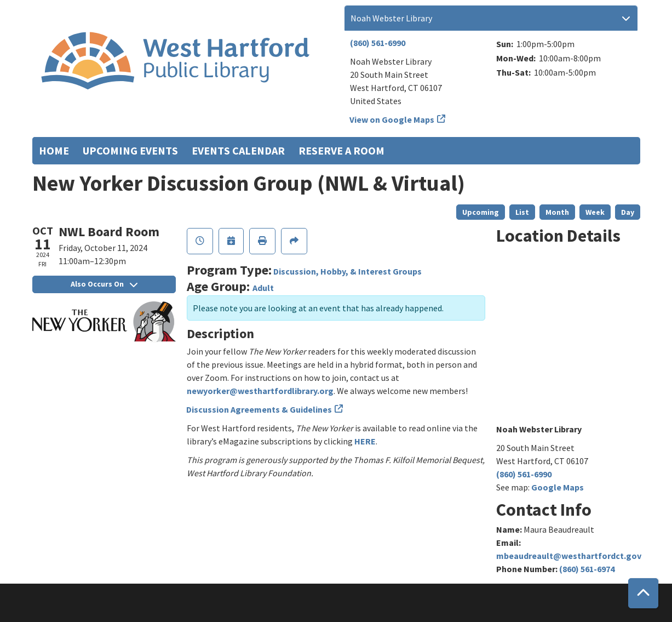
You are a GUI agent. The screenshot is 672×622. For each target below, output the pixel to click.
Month (557, 212)
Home (54, 150)
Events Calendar (238, 150)
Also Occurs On (104, 284)
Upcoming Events (130, 150)
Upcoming (481, 212)
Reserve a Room (341, 150)
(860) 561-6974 (587, 569)
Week (595, 212)
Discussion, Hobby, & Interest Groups (348, 271)
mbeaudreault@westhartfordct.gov (569, 556)
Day (628, 212)
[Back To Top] (643, 593)
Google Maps (558, 487)
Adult (263, 288)
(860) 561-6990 (378, 43)
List (522, 212)
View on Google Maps (392, 119)
